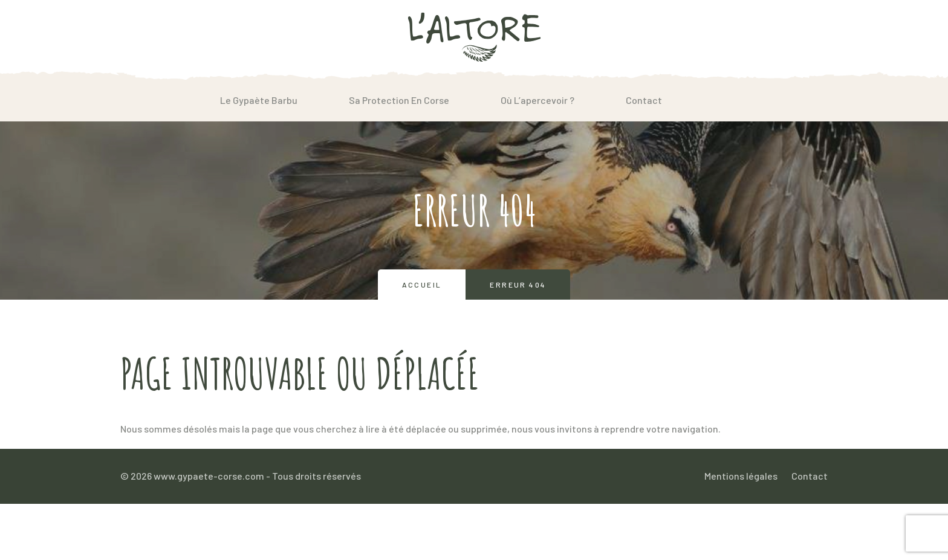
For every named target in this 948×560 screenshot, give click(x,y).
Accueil (422, 285)
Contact (644, 100)
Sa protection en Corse (399, 100)
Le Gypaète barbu (259, 100)
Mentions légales (741, 476)
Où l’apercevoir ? (537, 100)
